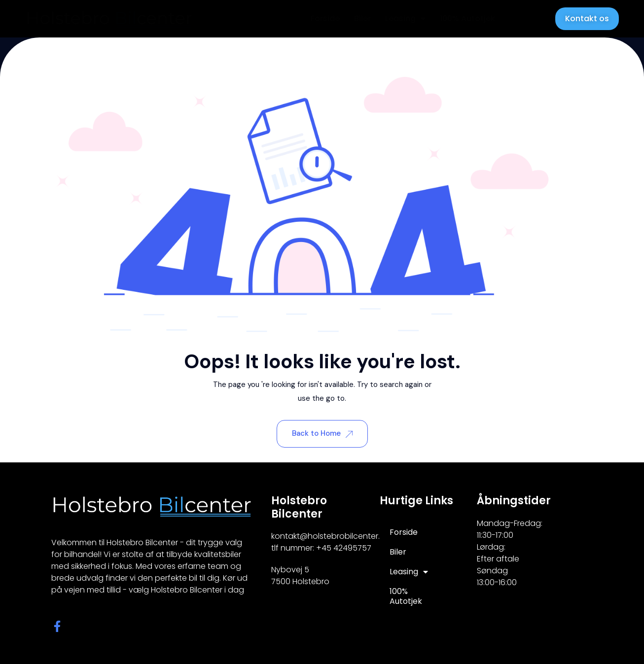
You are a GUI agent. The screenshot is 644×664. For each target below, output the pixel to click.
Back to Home (322, 433)
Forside (325, 18)
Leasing (405, 19)
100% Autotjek (467, 18)
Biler (362, 18)
